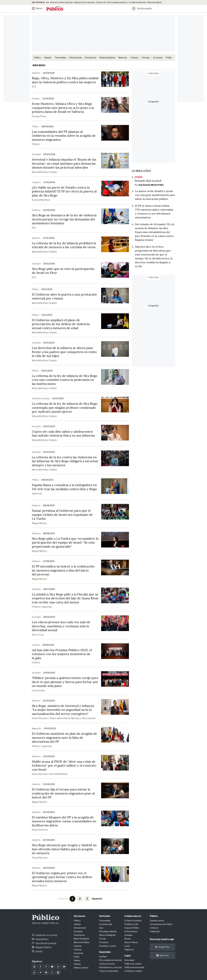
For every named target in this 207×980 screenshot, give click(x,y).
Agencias (37, 494)
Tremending (60, 58)
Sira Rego (39, 65)
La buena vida (106, 924)
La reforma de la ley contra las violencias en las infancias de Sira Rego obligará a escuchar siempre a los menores (65, 461)
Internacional (75, 58)
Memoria (123, 58)
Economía (158, 58)
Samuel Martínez (41, 200)
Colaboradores (133, 916)
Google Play (163, 947)
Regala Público (42, 947)
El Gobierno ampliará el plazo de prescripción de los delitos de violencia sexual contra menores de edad (61, 324)
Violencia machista (41, 398)
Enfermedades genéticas (117, 2)
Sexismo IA (101, 2)
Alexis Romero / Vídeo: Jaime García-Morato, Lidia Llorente (64, 718)
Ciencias (146, 58)
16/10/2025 (58, 398)
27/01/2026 (49, 238)
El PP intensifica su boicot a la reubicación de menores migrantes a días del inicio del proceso (63, 570)
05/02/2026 (49, 210)
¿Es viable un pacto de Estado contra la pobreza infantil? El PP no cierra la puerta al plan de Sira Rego (64, 191)
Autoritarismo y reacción (110, 967)
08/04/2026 (47, 126)
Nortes (128, 939)
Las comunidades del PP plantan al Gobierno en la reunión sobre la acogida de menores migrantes (64, 136)
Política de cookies (133, 964)
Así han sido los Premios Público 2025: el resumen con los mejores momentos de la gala (62, 654)
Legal (127, 956)
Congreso (36, 182)
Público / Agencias (42, 607)
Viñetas (77, 964)
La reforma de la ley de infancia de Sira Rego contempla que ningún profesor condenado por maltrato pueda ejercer (65, 408)
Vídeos (77, 960)
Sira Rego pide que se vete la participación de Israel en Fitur (63, 271)
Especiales (105, 952)
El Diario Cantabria (133, 921)
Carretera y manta (108, 946)
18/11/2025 (47, 289)
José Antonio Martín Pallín (151, 185)
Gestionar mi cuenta (44, 935)
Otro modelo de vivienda (110, 960)
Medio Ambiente (107, 58)
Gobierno (36, 73)
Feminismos (91, 58)
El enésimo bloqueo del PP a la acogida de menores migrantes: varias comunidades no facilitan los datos (64, 821)
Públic (169, 58)
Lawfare (103, 956)
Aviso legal (129, 960)
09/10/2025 (49, 426)
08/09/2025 (47, 480)
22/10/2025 (47, 371)
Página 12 (129, 950)
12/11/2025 (47, 315)
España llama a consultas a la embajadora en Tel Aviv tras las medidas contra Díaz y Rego (64, 487)
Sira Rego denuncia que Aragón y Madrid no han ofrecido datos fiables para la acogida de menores (64, 849)
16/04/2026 (49, 73)
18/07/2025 (49, 589)
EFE (34, 87)
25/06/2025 (49, 673)
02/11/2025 (49, 343)
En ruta (102, 939)
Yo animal (104, 942)
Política (37, 58)
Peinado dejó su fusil (148, 181)
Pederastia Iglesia (154, 2)
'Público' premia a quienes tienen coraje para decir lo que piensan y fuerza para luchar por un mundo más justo (65, 682)
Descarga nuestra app (162, 939)
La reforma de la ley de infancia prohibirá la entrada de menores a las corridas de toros (64, 245)
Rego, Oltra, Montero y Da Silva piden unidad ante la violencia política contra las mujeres (65, 80)
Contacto (154, 928)
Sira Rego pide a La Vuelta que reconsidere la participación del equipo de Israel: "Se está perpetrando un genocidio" (65, 542)
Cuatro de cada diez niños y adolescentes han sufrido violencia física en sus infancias (63, 434)
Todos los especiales (109, 971)
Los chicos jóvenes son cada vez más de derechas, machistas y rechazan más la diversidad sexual (61, 626)
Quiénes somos (157, 921)
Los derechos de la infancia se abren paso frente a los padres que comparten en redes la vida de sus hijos (64, 352)
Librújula (128, 935)
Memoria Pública (82, 942)
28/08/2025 (49, 505)
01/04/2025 (49, 812)
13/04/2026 (48, 99)
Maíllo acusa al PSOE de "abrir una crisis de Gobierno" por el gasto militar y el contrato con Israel (64, 765)
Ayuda (37, 951)
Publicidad (155, 931)
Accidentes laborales (137, 2)
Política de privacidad (134, 967)
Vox (48, 2)
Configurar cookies (133, 971)
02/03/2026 (49, 154)
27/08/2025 (49, 561)
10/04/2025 (49, 784)
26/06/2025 (49, 617)
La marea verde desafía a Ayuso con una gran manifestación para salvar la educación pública (155, 195)
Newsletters (40, 939)
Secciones (79, 916)
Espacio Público (132, 928)
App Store (163, 955)
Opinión (48, 58)
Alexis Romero (40, 830)
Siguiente (97, 899)
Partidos (36, 99)
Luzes (127, 946)
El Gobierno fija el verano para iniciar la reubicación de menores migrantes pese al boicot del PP (63, 793)
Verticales (105, 916)
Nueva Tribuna (131, 942)
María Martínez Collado (44, 172)
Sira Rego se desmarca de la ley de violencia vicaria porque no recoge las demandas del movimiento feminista (64, 219)
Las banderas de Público (161, 924)
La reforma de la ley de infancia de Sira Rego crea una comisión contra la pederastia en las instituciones (65, 380)
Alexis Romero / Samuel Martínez (50, 774)
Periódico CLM (131, 924)
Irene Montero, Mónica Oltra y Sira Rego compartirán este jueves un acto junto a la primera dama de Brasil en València (63, 108)
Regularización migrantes (85, 2)
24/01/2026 (49, 264)
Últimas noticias (81, 968)
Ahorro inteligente (107, 935)
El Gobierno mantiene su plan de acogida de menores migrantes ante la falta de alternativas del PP (64, 738)
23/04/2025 (49, 756)
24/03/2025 (49, 868)
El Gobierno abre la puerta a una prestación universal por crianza (64, 296)
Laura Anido (38, 690)
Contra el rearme (107, 964)
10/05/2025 (49, 701)
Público (36, 144)
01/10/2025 (49, 452)
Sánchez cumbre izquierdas (62, 2)
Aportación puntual (44, 943)
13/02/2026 (49, 182)
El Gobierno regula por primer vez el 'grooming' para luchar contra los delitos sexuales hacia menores (62, 877)
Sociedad (36, 154)
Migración (37, 728)
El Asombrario (131, 931)
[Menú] (39, 9)
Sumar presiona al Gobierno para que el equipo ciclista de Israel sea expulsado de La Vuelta (62, 515)
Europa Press (39, 116)
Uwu (101, 928)
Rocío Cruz (38, 635)
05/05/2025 (50, 728)
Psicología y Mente (108, 931)
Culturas (134, 58)
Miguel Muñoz (39, 523)
